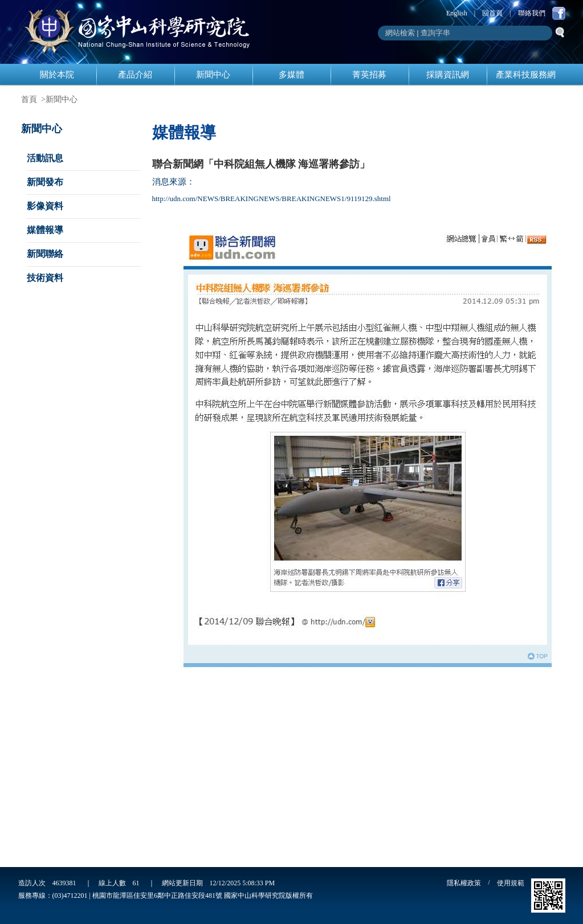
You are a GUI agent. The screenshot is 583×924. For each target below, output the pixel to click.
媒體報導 (45, 230)
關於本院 (57, 75)
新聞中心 (213, 75)
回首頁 (492, 13)
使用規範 (511, 883)
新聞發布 (45, 182)
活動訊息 (45, 158)
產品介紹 (135, 75)
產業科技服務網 (526, 75)
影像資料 (45, 206)
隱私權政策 (464, 883)
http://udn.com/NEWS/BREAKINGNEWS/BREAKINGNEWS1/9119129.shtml (272, 199)
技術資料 (45, 278)
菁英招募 (369, 75)
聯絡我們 (532, 13)
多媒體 (291, 75)
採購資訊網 (448, 75)
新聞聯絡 (45, 254)
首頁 (29, 99)
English (457, 13)
